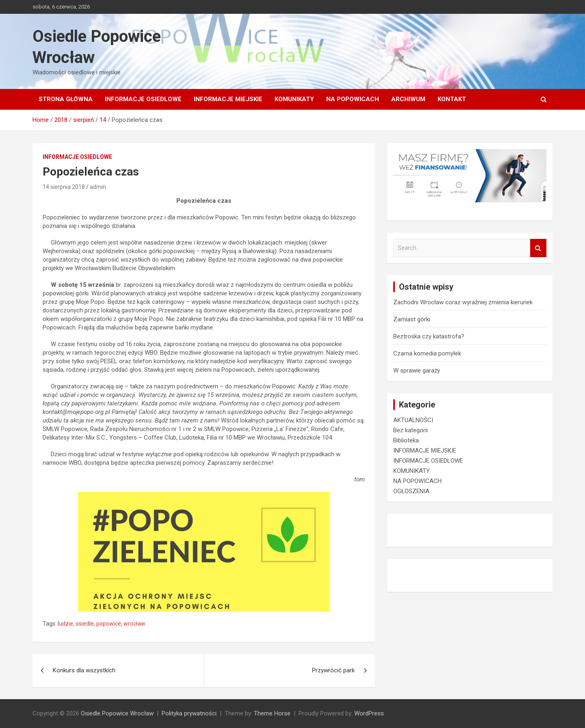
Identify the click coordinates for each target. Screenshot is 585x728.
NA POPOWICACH (353, 99)
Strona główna (66, 99)
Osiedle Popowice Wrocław (117, 713)
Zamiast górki (412, 319)
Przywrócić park (333, 670)
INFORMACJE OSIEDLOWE (143, 99)
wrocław (134, 624)
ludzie (65, 624)
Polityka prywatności (189, 713)
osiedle (85, 624)
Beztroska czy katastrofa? (429, 336)
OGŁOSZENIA (411, 491)
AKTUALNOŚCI (413, 420)
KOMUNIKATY (294, 99)
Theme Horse (272, 713)
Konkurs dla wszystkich (84, 670)
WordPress (369, 713)
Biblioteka (406, 440)
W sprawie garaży (417, 370)
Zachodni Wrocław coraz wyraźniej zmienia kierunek (463, 302)
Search (538, 248)
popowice (109, 624)
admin (98, 187)
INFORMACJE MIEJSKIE (228, 99)
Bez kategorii (411, 430)
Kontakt (452, 99)
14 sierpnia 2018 (64, 187)
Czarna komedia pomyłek (427, 353)
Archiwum (408, 99)
